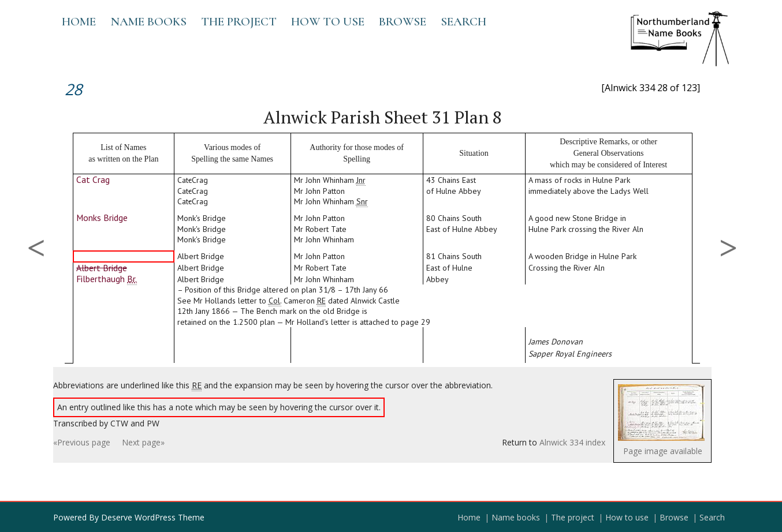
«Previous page (82, 442)
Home (79, 22)
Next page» (143, 442)
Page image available (663, 451)
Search (463, 22)
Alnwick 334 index (572, 442)
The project (239, 22)
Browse (403, 22)
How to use (328, 22)
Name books (148, 22)
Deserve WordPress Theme (153, 517)
